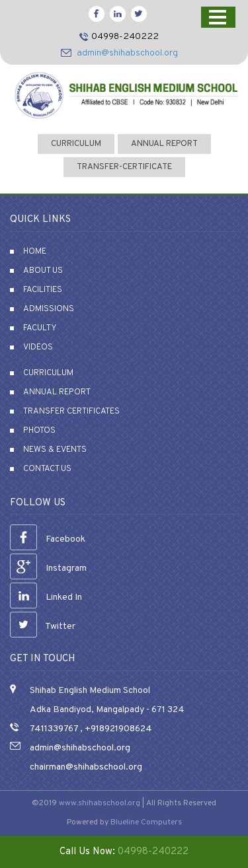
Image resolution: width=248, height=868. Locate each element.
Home (35, 252)
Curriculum (48, 373)
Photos (39, 431)
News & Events (55, 450)
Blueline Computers (146, 822)
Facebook (48, 539)
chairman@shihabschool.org (86, 767)
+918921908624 (117, 729)
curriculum (76, 144)
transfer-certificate (124, 167)
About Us (43, 271)
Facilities (43, 290)
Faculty (40, 328)
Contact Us (47, 469)
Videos (38, 347)
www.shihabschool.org (100, 803)
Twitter (43, 627)
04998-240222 (125, 37)
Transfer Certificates (71, 412)
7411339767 (54, 729)
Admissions (49, 309)
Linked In (46, 597)
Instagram (48, 568)
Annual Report (164, 144)
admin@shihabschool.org (127, 53)
